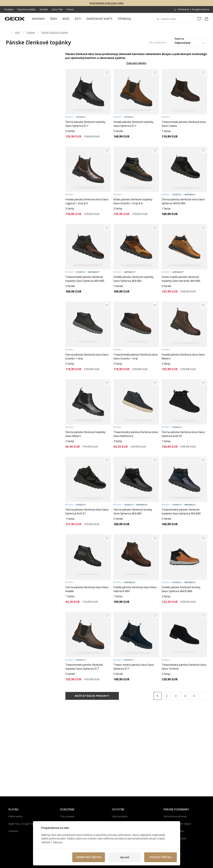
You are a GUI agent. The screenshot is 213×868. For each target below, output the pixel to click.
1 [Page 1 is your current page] (158, 696)
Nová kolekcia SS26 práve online (107, 3)
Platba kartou (16, 816)
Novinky (39, 19)
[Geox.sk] (15, 19)
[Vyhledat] (174, 19)
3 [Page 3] (176, 696)
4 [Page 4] (185, 696)
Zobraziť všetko (136, 63)
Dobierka (13, 831)
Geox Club (57, 9)
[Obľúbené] (199, 19)
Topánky (31, 32)
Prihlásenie (181, 9)
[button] (203, 696)
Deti (79, 20)
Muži (67, 20)
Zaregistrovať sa (200, 9)
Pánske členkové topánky (55, 32)
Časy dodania (67, 816)
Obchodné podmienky (175, 816)
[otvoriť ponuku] (59, 20)
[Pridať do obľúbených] (107, 73)
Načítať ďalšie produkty (92, 696)
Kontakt (44, 9)
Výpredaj (126, 20)
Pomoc (70, 9)
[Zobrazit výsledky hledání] (158, 19)
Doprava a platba (26, 9)
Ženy (55, 20)
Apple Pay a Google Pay (21, 824)
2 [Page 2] (167, 696)
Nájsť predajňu (120, 816)
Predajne (9, 9)
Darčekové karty (100, 19)
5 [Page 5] (194, 696)
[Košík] (206, 19)
